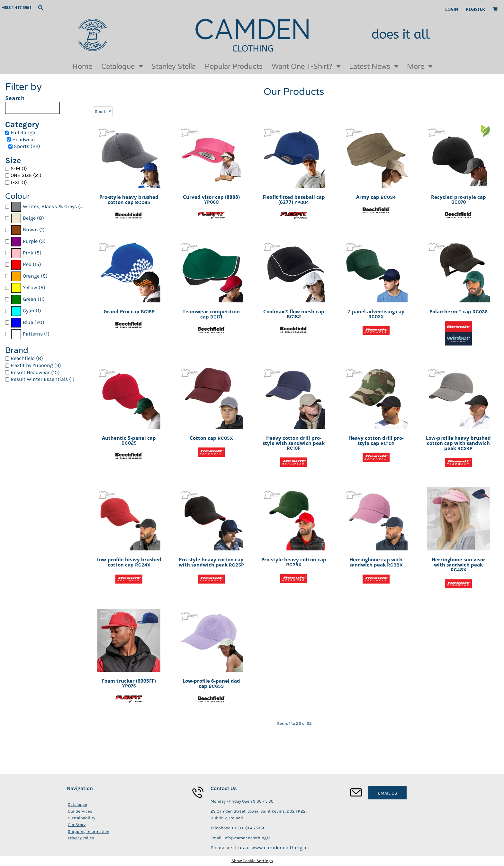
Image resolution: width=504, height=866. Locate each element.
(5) (26, 253)
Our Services (80, 811)
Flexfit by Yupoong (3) (36, 365)
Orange (31, 276)
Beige (29, 218)
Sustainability (81, 818)
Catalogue (77, 804)
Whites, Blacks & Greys (50, 206)
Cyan (29, 311)
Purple (30, 241)
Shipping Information (89, 831)
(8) (27, 218)
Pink (28, 253)
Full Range (23, 132)
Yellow (30, 287)
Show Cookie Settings (252, 861)
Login (452, 9)
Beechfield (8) (27, 358)
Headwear (24, 139)
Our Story (77, 825)
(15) (26, 265)
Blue (28, 322)
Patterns (33, 334)
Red (27, 264)
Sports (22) (27, 146)
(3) (28, 242)
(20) (27, 323)
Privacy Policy (81, 838)
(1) (28, 230)
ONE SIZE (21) (26, 175)
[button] (40, 7)
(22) (49, 207)
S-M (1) (19, 168)
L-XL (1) (19, 182)
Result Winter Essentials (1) (43, 379)
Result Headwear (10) (35, 372)
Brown (30, 230)
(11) (28, 299)
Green (30, 299)
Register (475, 9)
